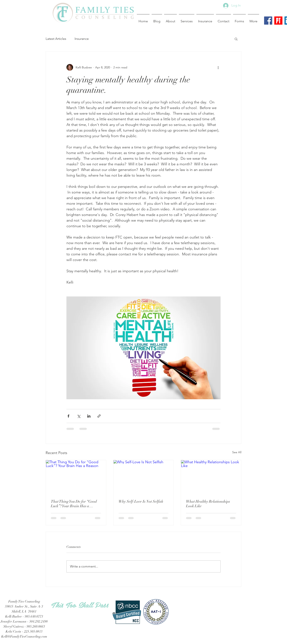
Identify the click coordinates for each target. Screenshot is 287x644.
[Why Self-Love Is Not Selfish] (144, 477)
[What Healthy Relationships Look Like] (211, 477)
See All (237, 452)
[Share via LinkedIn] (89, 416)
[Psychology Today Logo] (278, 21)
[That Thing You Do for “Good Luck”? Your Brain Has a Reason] (76, 477)
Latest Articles (56, 39)
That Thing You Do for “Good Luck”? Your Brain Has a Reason (74, 504)
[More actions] (218, 67)
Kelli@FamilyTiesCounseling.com (24, 636)
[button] (236, 39)
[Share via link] (99, 416)
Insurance (82, 39)
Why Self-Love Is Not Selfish (141, 501)
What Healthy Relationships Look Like (208, 504)
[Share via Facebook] (68, 416)
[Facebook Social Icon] (268, 21)
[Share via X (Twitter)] (79, 416)
